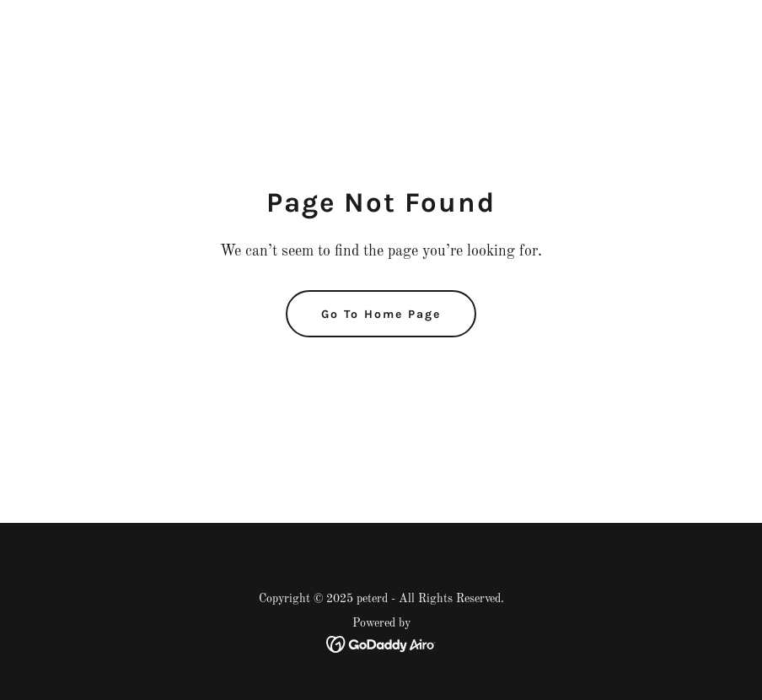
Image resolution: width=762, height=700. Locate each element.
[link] (381, 644)
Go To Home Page (381, 314)
